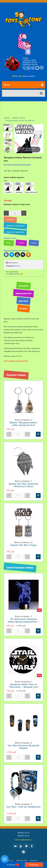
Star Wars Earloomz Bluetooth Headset (23, 747)
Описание (23, 286)
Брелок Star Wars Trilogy (23, 545)
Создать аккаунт (27, 76)
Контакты (34, 860)
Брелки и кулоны (19, 118)
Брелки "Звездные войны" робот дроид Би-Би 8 (23, 424)
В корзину (34, 865)
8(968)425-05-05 (30, 62)
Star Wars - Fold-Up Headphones (24, 807)
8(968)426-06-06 (30, 64)
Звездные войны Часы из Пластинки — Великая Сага (23, 686)
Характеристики (23, 293)
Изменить (16, 266)
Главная (7, 118)
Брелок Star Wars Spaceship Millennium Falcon (24, 485)
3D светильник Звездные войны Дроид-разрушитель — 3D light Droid (23, 622)
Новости (10, 860)
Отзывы (24, 308)
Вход (15, 76)
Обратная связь (22, 860)
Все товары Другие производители (17, 165)
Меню (23, 85)
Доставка (23, 301)
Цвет (6, 181)
